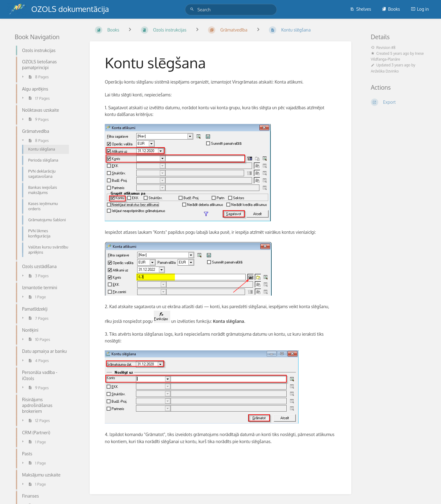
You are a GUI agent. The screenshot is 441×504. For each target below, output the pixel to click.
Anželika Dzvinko (385, 71)
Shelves (361, 9)
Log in (420, 9)
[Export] (399, 102)
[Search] (193, 9)
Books (391, 9)
